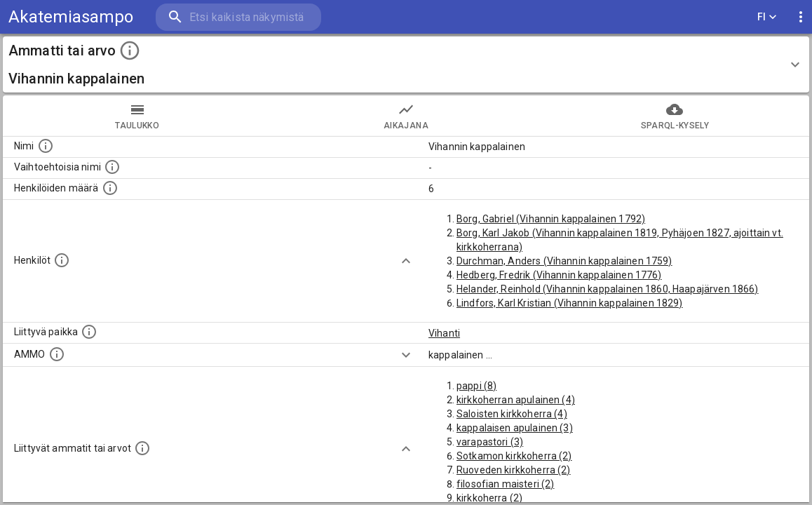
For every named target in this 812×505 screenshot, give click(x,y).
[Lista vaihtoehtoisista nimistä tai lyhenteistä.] (112, 167)
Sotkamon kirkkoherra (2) (514, 456)
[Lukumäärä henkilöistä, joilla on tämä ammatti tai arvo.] (110, 188)
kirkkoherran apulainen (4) (516, 400)
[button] (406, 65)
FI (767, 17)
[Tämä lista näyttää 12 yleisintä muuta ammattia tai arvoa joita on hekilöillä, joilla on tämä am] (142, 448)
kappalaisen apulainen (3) (515, 428)
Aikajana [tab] (406, 116)
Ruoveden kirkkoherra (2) (514, 470)
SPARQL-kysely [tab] (675, 116)
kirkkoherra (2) (489, 498)
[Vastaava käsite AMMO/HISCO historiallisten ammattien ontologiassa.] (57, 354)
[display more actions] (801, 17)
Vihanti (444, 333)
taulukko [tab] (137, 116)
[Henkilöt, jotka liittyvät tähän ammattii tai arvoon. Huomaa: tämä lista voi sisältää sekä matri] (62, 260)
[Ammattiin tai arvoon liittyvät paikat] (89, 332)
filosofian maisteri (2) (505, 484)
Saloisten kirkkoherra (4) (512, 414)
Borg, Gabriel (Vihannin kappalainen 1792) (551, 219)
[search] (238, 17)
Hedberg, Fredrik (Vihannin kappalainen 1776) (559, 275)
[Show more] (406, 261)
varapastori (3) (490, 442)
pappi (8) (476, 386)
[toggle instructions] (130, 50)
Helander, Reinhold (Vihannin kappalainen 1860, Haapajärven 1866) (608, 289)
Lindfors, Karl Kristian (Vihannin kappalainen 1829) (570, 303)
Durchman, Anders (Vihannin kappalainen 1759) (564, 261)
